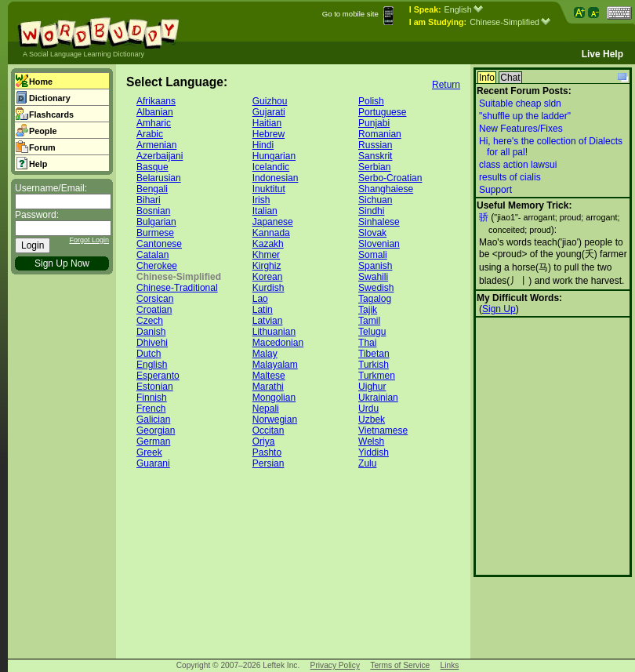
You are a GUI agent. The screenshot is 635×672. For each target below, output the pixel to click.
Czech (150, 321)
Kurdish (269, 288)
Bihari (149, 200)
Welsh (371, 441)
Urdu (368, 409)
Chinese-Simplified (510, 22)
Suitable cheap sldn (520, 104)
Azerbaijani (160, 156)
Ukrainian (378, 398)
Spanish (375, 266)
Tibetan (374, 354)
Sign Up (499, 309)
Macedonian (278, 343)
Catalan (152, 255)
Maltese (269, 376)
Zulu (367, 463)
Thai (367, 343)
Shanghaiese (386, 189)
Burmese (155, 233)
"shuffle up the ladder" (525, 116)
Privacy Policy (335, 665)
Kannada (271, 233)
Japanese (273, 222)
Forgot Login (89, 240)
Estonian (155, 387)
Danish (151, 332)
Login (33, 245)
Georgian (156, 430)
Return (446, 85)
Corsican (155, 299)
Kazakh (268, 244)
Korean (268, 277)
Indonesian (276, 178)
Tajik (368, 310)
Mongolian (274, 398)
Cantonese (159, 244)
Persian (269, 463)
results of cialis (510, 177)
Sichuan (375, 200)
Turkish (374, 365)
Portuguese (382, 112)
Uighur (372, 387)
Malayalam (275, 365)
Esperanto (158, 376)
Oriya (264, 441)
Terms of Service (400, 665)
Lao (260, 299)
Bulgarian (156, 222)
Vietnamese (383, 430)
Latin (263, 310)
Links (450, 665)
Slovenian (379, 244)
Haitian (267, 123)
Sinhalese (379, 222)
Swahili (373, 277)
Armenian (156, 145)
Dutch (149, 354)
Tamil (369, 321)
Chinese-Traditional (177, 288)
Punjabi (374, 123)
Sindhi (371, 211)
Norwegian (275, 420)
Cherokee (157, 266)
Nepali (266, 409)
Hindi (263, 145)
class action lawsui (518, 165)
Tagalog (375, 299)
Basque (152, 167)
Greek (149, 452)
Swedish (376, 288)
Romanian (380, 134)
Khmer (266, 255)
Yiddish (374, 452)
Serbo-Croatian (390, 178)
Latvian (268, 321)
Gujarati (269, 112)
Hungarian (274, 156)
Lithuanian (274, 332)
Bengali (152, 189)
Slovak (372, 233)
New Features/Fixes (521, 129)
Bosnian (153, 211)
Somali (373, 255)
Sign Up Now (62, 263)
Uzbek (372, 420)
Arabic (150, 134)
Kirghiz (267, 266)
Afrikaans (156, 101)
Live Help (602, 54)
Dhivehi (152, 343)
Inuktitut (269, 189)
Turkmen (377, 376)
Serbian (374, 167)
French (151, 409)
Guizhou (270, 101)
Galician (153, 420)
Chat (510, 78)
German (153, 441)
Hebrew (269, 134)
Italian (265, 211)
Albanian (155, 112)
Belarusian (159, 178)
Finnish (152, 398)
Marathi (268, 387)
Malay (265, 354)
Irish (261, 200)
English (464, 9)
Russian (375, 145)
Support (495, 190)
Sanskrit (375, 156)
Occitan (269, 430)
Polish (371, 101)
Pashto (267, 452)
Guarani (153, 463)
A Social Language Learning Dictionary (83, 54)
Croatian (154, 310)
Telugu (372, 332)
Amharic (154, 123)
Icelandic (271, 167)
